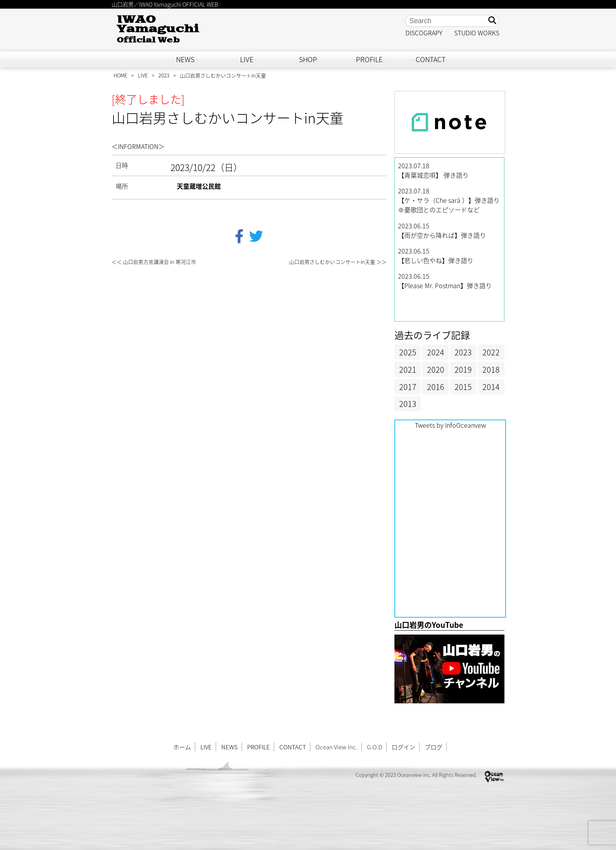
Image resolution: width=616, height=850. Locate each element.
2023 (164, 75)
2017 (408, 387)
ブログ (434, 747)
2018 (491, 369)
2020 (436, 369)
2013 (408, 404)
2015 (463, 387)
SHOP (308, 59)
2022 (491, 352)
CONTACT (431, 59)
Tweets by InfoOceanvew (450, 425)
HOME (120, 75)
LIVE (247, 59)
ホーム (182, 747)
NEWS (185, 59)
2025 (408, 352)
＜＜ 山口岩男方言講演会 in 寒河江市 (154, 262)
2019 (463, 369)
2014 (491, 387)
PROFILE (369, 59)
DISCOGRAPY (424, 33)
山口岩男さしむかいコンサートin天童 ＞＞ (338, 262)
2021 (408, 369)
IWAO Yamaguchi (158, 29)
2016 (436, 387)
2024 (436, 352)
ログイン (403, 747)
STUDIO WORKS (477, 33)
